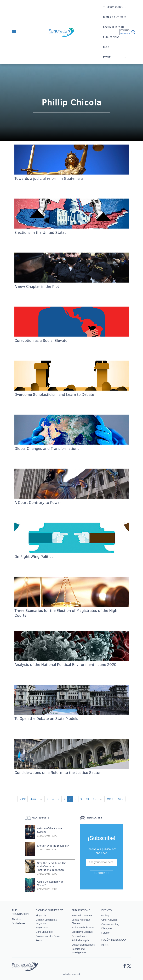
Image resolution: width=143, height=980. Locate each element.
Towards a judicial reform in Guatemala (49, 179)
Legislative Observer (82, 932)
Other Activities (109, 920)
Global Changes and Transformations (47, 449)
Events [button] (107, 57)
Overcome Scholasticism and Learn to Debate (54, 395)
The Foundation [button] (113, 7)
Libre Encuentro (44, 932)
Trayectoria (42, 928)
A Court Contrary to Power (38, 503)
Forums (105, 933)
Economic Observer (82, 916)
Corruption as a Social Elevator (42, 341)
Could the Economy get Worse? (51, 883)
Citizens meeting (110, 924)
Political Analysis (80, 940)
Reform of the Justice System (50, 830)
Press (39, 940)
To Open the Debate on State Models (46, 719)
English (125, 34)
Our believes (19, 923)
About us (17, 919)
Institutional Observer (83, 928)
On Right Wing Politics (34, 557)
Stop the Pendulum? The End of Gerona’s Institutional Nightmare (52, 867)
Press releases (79, 936)
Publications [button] (111, 37)
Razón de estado (113, 27)
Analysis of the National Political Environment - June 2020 (65, 665)
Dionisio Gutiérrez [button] (115, 17)
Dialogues (107, 928)
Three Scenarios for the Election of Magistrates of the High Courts (66, 613)
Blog (106, 47)
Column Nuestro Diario (48, 936)
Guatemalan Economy (83, 945)
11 (95, 799)
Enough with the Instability (53, 846)
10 (89, 799)
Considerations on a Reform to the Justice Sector (58, 773)
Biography (41, 916)
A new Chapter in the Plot (37, 287)
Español (125, 30)
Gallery (105, 916)
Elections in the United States (40, 233)
